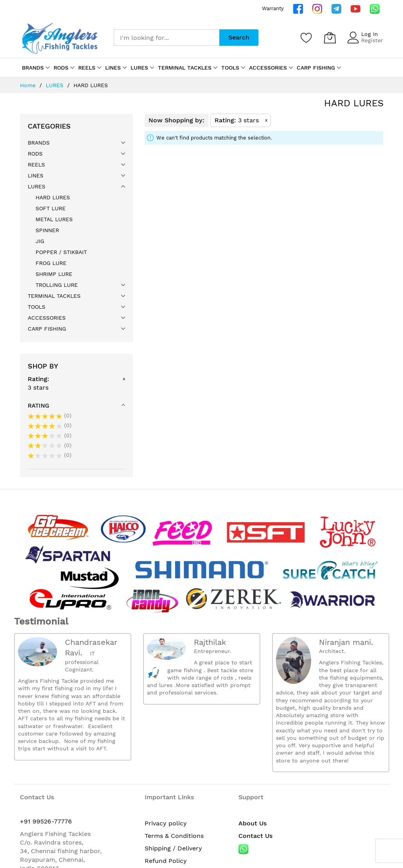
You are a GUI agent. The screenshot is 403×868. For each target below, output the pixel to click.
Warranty (273, 8)
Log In (370, 34)
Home (29, 85)
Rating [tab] (39, 406)
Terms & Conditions (174, 836)
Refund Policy (166, 861)
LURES (56, 85)
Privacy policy (166, 823)
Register (372, 40)
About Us (253, 823)
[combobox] (167, 38)
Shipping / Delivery (173, 848)
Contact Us (255, 836)
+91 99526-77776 (46, 821)
